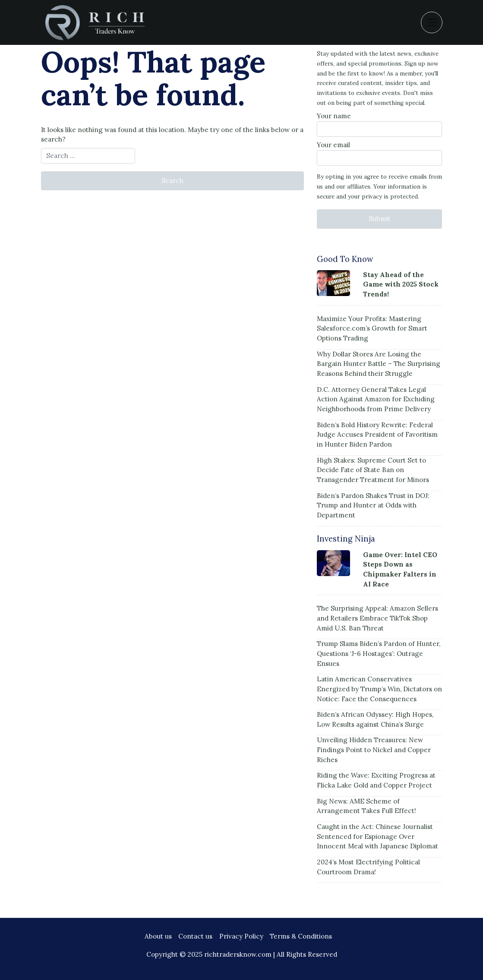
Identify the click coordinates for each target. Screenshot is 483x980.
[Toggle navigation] (432, 22)
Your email (379, 153)
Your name (379, 124)
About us (158, 936)
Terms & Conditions (301, 936)
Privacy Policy (241, 936)
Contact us (195, 936)
